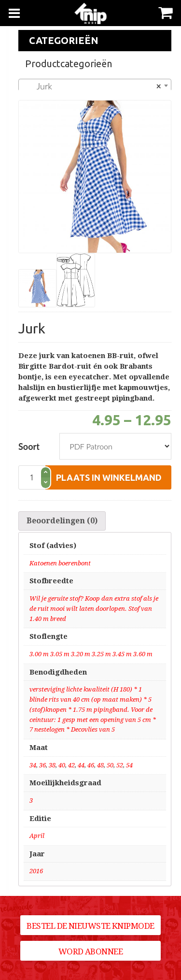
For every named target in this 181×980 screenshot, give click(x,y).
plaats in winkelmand (109, 477)
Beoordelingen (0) (62, 521)
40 (62, 765)
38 (52, 765)
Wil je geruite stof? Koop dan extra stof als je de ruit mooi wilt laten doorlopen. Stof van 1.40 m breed (94, 609)
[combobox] (95, 86)
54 (129, 765)
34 (33, 765)
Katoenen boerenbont (60, 563)
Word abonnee (91, 951)
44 (81, 765)
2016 (36, 871)
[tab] (62, 521)
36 (42, 765)
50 (110, 765)
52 (120, 765)
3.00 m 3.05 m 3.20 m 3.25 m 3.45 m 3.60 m (91, 654)
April (37, 836)
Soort (29, 447)
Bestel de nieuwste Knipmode (90, 926)
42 (71, 765)
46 (91, 765)
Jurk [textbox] (92, 86)
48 (100, 765)
